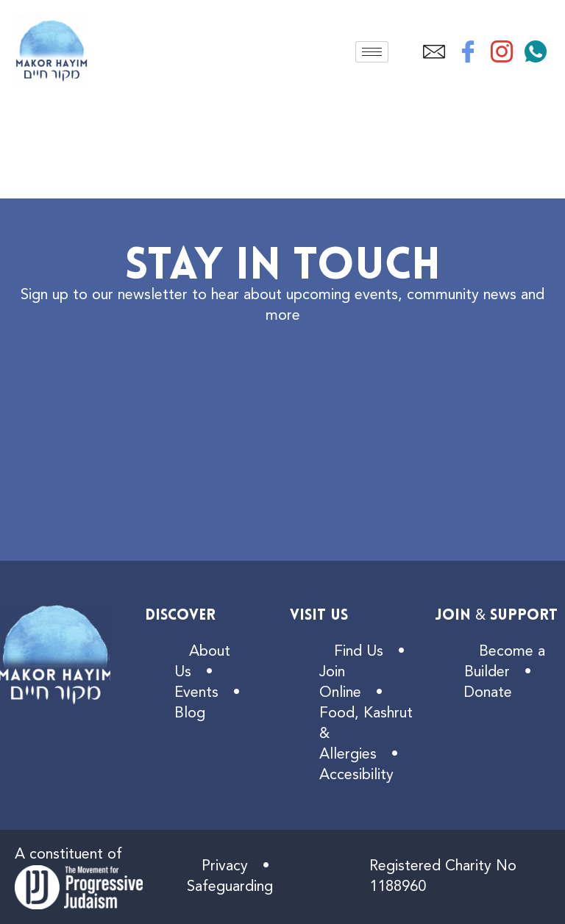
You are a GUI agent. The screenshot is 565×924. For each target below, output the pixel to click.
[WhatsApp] (536, 51)
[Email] (434, 51)
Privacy (225, 867)
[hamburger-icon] (372, 52)
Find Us (359, 652)
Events (196, 693)
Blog (190, 714)
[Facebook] (468, 51)
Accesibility (356, 776)
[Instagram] (502, 51)
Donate (488, 693)
